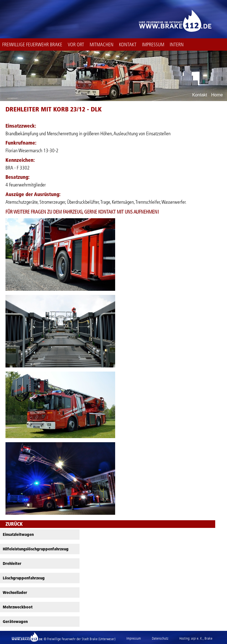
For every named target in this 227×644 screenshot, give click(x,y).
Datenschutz (160, 638)
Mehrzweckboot (18, 607)
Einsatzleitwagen (18, 534)
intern (177, 45)
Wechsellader (15, 593)
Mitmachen (102, 45)
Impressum (153, 45)
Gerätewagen (15, 622)
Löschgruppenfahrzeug (24, 578)
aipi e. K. (197, 638)
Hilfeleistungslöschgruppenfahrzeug (36, 549)
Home (217, 95)
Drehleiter (12, 563)
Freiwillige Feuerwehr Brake (32, 45)
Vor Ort (76, 45)
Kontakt (128, 45)
